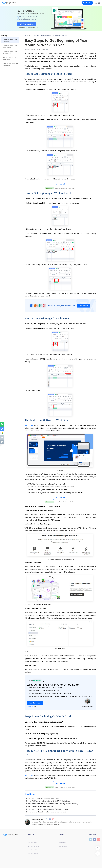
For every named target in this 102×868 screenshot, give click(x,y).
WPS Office (29, 425)
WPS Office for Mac (33, 843)
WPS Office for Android (33, 846)
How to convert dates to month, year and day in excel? (45, 812)
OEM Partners (62, 843)
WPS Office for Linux (33, 854)
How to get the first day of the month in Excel (42, 798)
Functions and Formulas (60, 35)
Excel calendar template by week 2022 (40, 806)
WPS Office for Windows (34, 839)
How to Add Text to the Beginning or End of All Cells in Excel (47, 801)
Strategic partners (63, 846)
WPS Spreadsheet (46, 35)
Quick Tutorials (34, 35)
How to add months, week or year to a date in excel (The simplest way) (51, 804)
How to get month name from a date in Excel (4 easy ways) (47, 809)
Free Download (60, 184)
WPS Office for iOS (32, 850)
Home (26, 35)
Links (60, 839)
